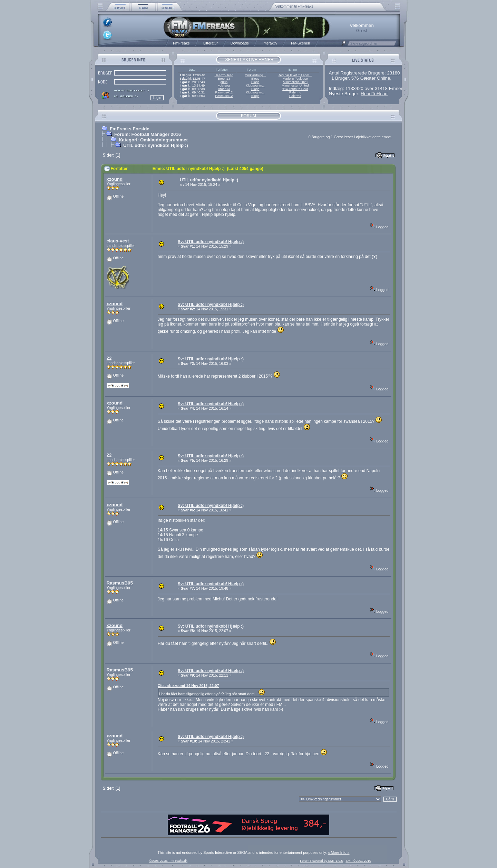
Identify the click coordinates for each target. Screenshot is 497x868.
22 (109, 358)
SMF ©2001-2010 (358, 861)
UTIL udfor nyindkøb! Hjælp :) (156, 145)
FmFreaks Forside (130, 129)
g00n (224, 82)
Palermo (295, 92)
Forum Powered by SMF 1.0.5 (321, 861)
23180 (393, 73)
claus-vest (118, 241)
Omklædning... (255, 75)
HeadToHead (224, 75)
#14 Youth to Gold (295, 89)
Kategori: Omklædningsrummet (153, 140)
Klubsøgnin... (255, 86)
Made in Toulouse (295, 79)
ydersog (224, 86)
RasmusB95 (120, 583)
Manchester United (295, 86)
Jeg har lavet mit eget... (295, 75)
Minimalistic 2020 (295, 82)
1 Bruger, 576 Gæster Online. (361, 78)
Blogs (255, 79)
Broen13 (224, 79)
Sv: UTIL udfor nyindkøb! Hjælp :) (211, 242)
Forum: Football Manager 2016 (148, 134)
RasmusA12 (224, 92)
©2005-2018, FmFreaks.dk (168, 861)
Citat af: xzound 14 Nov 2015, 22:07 (188, 686)
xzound (115, 179)
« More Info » (339, 852)
